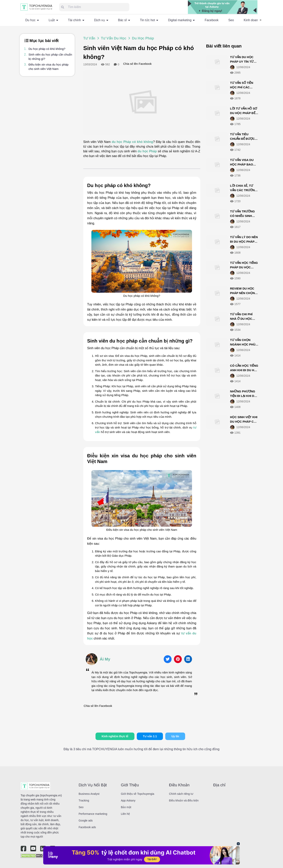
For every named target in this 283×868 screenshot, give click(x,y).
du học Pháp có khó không (132, 142)
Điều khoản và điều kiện (184, 800)
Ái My (105, 659)
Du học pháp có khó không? (47, 49)
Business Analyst (89, 794)
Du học (32, 20)
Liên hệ (125, 814)
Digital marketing (181, 20)
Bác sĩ (124, 20)
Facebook (211, 20)
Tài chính (76, 20)
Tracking (84, 800)
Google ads (86, 820)
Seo (231, 20)
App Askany (128, 800)
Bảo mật (126, 807)
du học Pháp (147, 151)
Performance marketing (93, 814)
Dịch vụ (101, 20)
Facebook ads (87, 827)
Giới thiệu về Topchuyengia (138, 794)
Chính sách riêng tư (181, 794)
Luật (53, 20)
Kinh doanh (252, 20)
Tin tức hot (149, 20)
